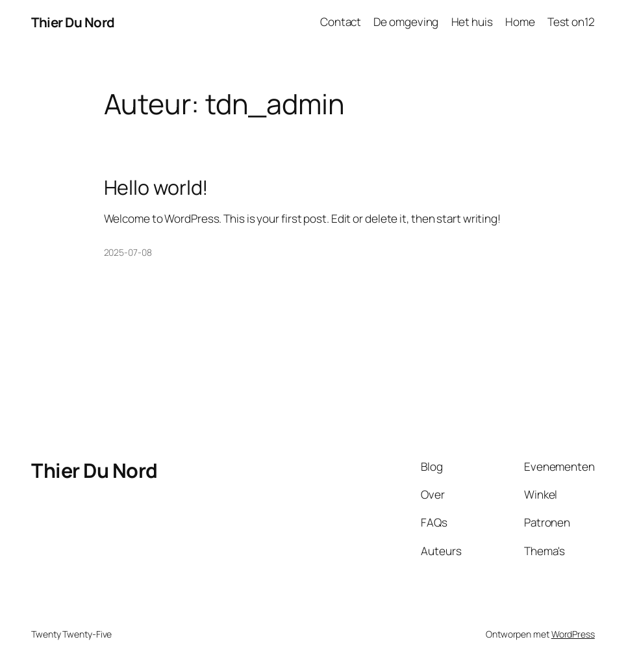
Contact (341, 22)
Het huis (472, 22)
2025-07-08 (128, 252)
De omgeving (406, 22)
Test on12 (571, 22)
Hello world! (156, 187)
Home (520, 22)
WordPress (573, 634)
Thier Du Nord (73, 22)
